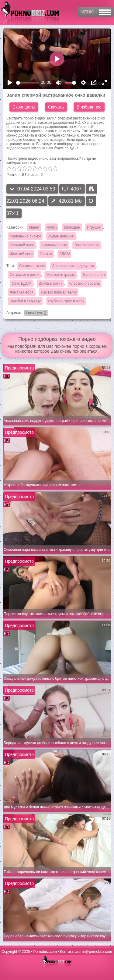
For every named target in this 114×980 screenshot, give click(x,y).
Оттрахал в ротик (24, 275)
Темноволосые (87, 245)
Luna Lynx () (35, 313)
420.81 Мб (67, 201)
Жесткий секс (21, 254)
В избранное (89, 107)
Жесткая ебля (22, 292)
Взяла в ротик (50, 283)
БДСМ (65, 254)
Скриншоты (24, 107)
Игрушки (94, 227)
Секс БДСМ (22, 283)
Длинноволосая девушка (73, 266)
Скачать (56, 107)
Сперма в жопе (32, 266)
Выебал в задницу (25, 301)
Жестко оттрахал (61, 275)
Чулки (52, 227)
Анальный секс (54, 245)
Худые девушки (61, 236)
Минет (34, 227)
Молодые (72, 227)
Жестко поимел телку (59, 292)
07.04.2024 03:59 (32, 189)
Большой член (22, 245)
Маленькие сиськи (25, 236)
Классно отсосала (85, 283)
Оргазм (46, 254)
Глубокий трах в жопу (66, 301)
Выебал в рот (94, 275)
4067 (72, 189)
